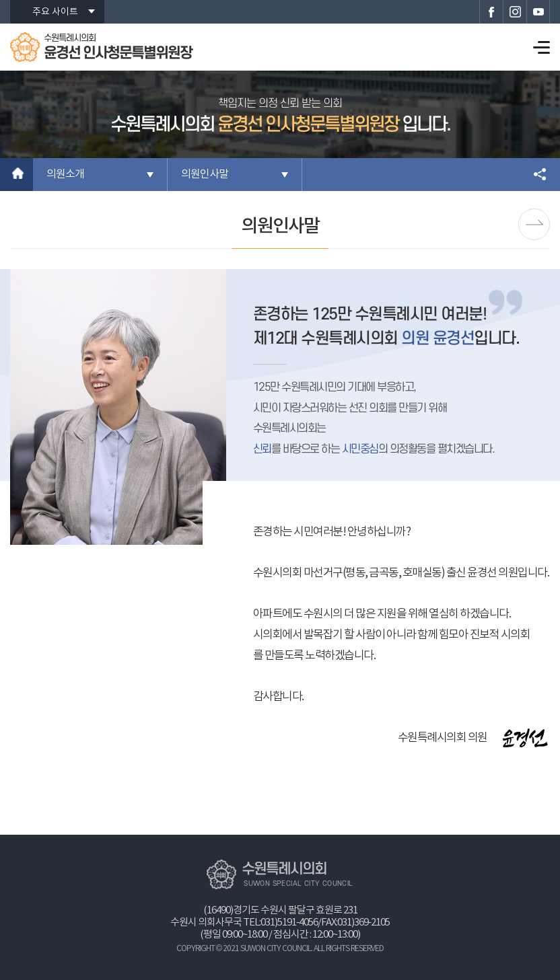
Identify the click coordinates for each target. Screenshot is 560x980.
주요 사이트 (55, 12)
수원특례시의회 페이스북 (491, 12)
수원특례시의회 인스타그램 (515, 12)
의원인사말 (205, 174)
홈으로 (16, 175)
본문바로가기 (0, 0)
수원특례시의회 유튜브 (538, 12)
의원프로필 (534, 224)
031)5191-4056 (289, 922)
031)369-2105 (363, 922)
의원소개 (65, 174)
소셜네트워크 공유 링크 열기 (540, 175)
